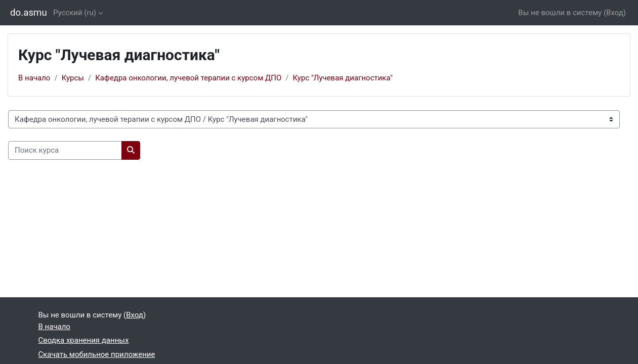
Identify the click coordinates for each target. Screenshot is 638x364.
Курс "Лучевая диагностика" (343, 78)
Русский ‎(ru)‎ (75, 13)
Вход (615, 13)
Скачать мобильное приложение (97, 354)
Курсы (73, 78)
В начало (34, 78)
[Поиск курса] (65, 150)
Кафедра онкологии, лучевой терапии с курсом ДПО (188, 78)
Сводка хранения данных (84, 340)
